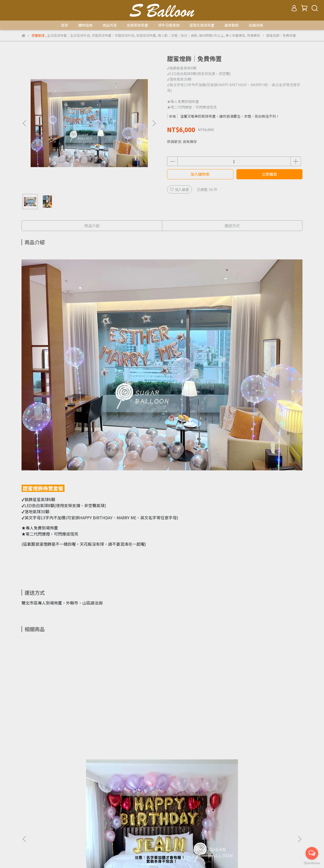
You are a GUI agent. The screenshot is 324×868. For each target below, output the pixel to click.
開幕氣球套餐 (114, 782)
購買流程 (29, 807)
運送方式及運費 (54, 807)
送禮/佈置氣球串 (35, 788)
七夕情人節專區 (96, 788)
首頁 (65, 25)
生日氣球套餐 (59, 782)
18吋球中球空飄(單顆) (265, 720)
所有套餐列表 (32, 782)
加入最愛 (179, 189)
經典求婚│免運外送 (128, 720)
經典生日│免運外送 (59, 720)
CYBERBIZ (209, 855)
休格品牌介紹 (138, 807)
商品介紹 (92, 226)
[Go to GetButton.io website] (312, 863)
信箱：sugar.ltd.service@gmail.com (51, 831)
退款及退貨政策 (85, 807)
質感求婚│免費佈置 (196, 720)
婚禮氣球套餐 (141, 782)
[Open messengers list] (312, 853)
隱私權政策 (112, 807)
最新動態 (232, 25)
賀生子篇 (165, 782)
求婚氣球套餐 (87, 782)
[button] (154, 123)
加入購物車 (200, 174)
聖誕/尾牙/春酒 (66, 788)
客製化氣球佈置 (202, 25)
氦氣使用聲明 (165, 807)
